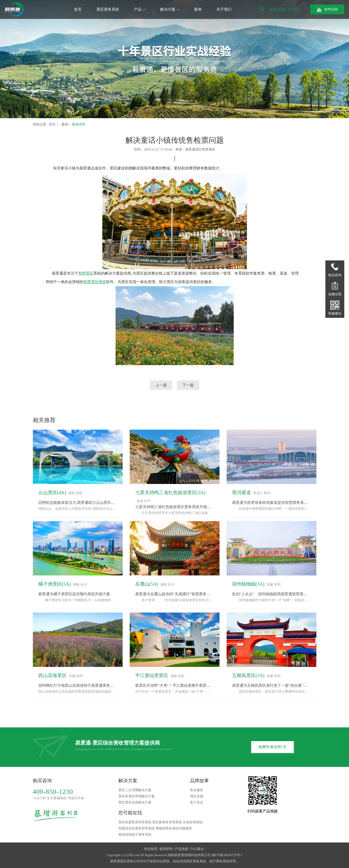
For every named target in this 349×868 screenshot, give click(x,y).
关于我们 (224, 9)
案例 (198, 9)
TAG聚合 (197, 849)
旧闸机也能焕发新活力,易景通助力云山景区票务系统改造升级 (90, 503)
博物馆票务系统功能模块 (174, 828)
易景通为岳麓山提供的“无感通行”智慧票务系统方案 (178, 594)
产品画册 (181, 849)
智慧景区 (86, 273)
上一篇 (161, 385)
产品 (140, 9)
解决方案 (170, 9)
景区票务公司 (130, 861)
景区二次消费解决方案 (135, 790)
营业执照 (151, 849)
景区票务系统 (108, 9)
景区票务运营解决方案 (135, 802)
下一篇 (188, 385)
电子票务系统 (219, 861)
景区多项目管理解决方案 (137, 796)
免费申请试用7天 (272, 747)
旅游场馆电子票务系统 (135, 835)
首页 (78, 9)
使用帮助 (166, 849)
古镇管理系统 (193, 822)
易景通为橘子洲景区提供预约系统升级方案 (74, 594)
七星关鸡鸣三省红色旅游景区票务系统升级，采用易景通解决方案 (190, 507)
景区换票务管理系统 (167, 822)
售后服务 (197, 790)
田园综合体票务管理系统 (137, 828)
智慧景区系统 (95, 282)
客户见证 (197, 802)
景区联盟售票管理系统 (135, 822)
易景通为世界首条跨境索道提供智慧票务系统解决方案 (277, 503)
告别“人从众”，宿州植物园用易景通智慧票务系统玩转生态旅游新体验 (290, 594)
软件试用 (327, 10)
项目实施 (197, 796)
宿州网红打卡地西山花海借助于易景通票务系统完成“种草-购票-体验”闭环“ (101, 685)
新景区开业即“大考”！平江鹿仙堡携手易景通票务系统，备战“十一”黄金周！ (199, 685)
